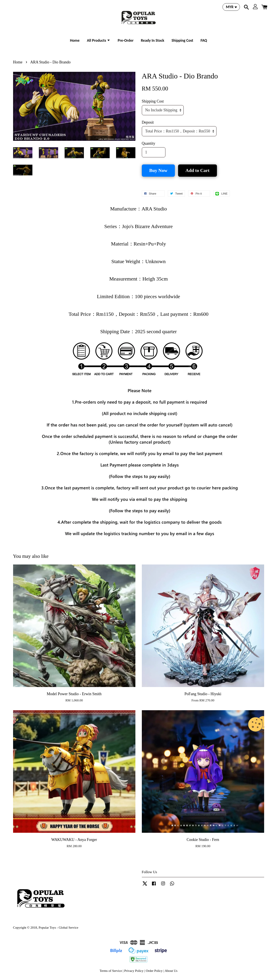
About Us (171, 971)
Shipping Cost (182, 40)
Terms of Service (111, 971)
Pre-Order (126, 40)
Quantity (149, 143)
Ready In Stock (152, 40)
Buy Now (158, 170)
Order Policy (154, 971)
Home (75, 40)
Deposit (148, 122)
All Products (99, 40)
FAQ (204, 40)
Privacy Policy (134, 971)
